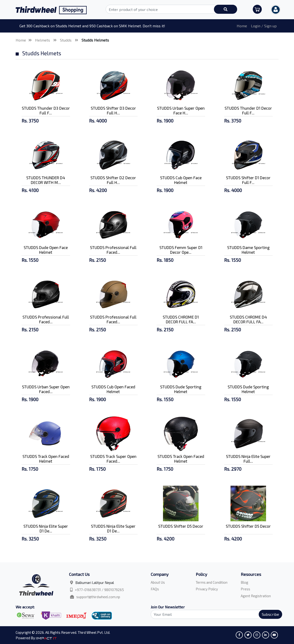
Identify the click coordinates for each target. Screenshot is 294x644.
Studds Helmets (95, 40)
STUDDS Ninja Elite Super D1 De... (46, 528)
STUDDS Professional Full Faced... (113, 250)
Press (245, 589)
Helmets (43, 40)
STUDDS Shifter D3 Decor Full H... (113, 110)
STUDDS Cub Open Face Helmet (181, 180)
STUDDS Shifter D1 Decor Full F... (248, 180)
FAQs (155, 589)
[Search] (214, 614)
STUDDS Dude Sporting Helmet (181, 389)
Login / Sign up (264, 26)
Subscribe (270, 614)
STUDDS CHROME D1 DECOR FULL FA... (181, 319)
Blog (244, 582)
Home (242, 26)
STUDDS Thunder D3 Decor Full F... (46, 110)
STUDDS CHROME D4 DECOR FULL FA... (248, 319)
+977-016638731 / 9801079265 (99, 590)
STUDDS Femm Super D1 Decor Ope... (181, 250)
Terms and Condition (212, 582)
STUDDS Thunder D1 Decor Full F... (248, 110)
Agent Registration (256, 596)
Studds (66, 40)
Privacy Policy (207, 589)
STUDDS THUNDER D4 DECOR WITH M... (46, 180)
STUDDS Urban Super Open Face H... (181, 110)
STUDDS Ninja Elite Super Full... (248, 459)
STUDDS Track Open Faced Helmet (46, 459)
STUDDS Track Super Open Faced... (113, 459)
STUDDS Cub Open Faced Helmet (113, 389)
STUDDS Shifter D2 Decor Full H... (113, 180)
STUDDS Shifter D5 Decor (181, 526)
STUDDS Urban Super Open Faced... (46, 389)
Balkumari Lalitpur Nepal (95, 583)
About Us (158, 582)
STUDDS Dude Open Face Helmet (46, 250)
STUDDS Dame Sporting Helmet (248, 250)
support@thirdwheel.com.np (98, 597)
